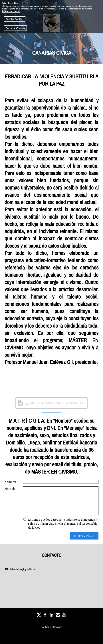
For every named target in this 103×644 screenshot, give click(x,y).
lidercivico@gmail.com (23, 569)
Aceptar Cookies (15, 19)
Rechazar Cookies (15, 28)
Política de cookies (11, 11)
